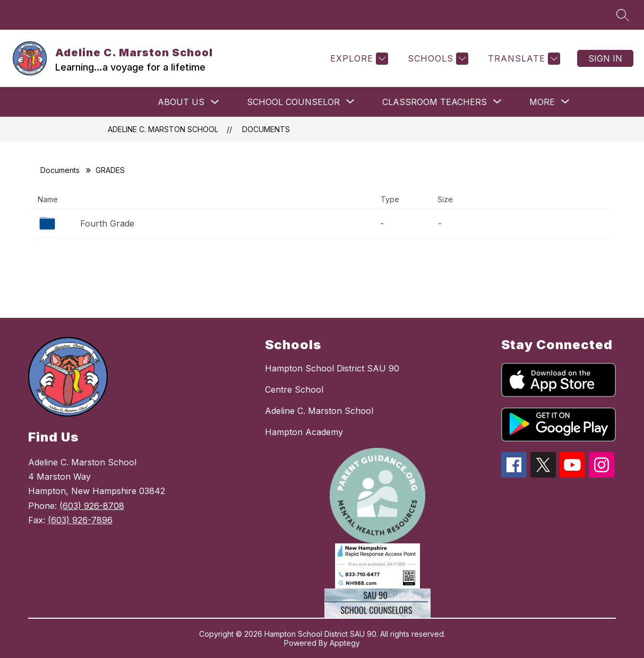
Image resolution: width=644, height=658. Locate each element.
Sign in (605, 58)
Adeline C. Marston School (163, 129)
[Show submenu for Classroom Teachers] (435, 102)
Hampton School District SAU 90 (332, 368)
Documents (266, 129)
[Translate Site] (523, 59)
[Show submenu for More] (542, 102)
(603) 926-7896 (80, 520)
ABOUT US (181, 102)
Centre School (294, 389)
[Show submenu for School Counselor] (293, 102)
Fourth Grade (107, 223)
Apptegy (345, 643)
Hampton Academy (304, 432)
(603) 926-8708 (92, 506)
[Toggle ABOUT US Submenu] (215, 102)
